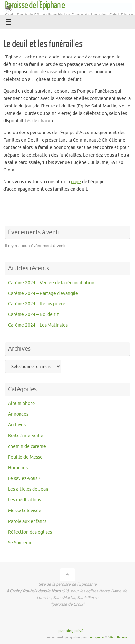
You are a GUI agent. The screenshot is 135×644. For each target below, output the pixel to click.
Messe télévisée (25, 511)
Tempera (96, 637)
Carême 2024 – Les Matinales (38, 325)
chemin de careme (27, 446)
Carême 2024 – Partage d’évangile (43, 293)
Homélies (18, 468)
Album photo (21, 404)
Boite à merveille (26, 436)
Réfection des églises (30, 532)
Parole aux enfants (27, 521)
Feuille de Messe (25, 457)
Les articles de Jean (28, 489)
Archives (17, 425)
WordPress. (118, 637)
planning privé (71, 631)
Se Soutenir (20, 543)
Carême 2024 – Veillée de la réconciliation (51, 283)
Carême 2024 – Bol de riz (34, 315)
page (76, 182)
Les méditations (25, 500)
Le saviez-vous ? (24, 479)
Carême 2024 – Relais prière (37, 304)
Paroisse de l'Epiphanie (35, 5)
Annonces (18, 414)
